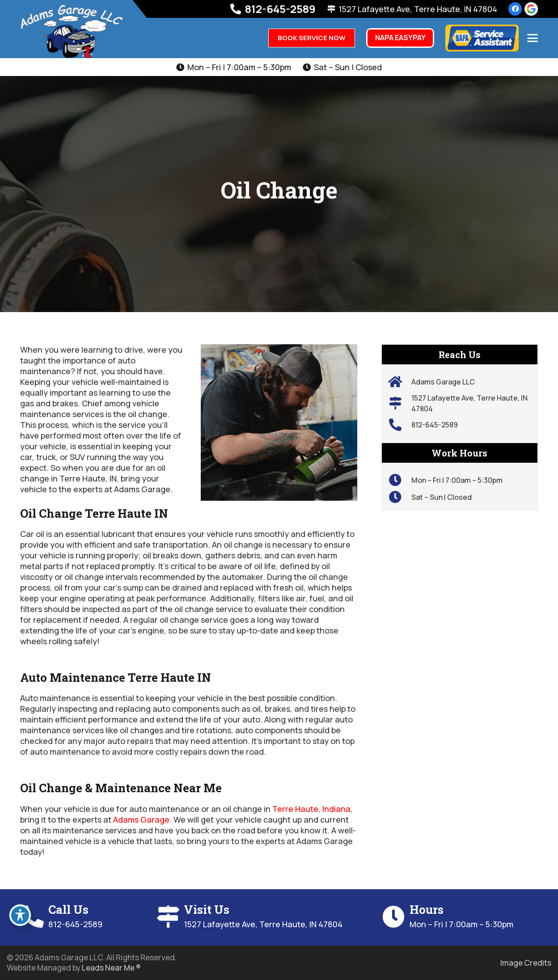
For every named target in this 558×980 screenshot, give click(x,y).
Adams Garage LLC (443, 382)
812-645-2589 (435, 425)
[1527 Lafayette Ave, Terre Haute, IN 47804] (400, 403)
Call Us (68, 909)
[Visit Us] (170, 917)
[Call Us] (34, 917)
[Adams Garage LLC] (400, 382)
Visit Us (207, 909)
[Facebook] (515, 9)
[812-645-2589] (400, 425)
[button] (533, 38)
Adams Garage (141, 819)
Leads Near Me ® (111, 968)
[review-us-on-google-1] (531, 9)
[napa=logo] (482, 38)
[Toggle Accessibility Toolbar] (20, 915)
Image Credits (526, 963)
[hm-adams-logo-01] (72, 31)
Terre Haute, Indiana (311, 809)
